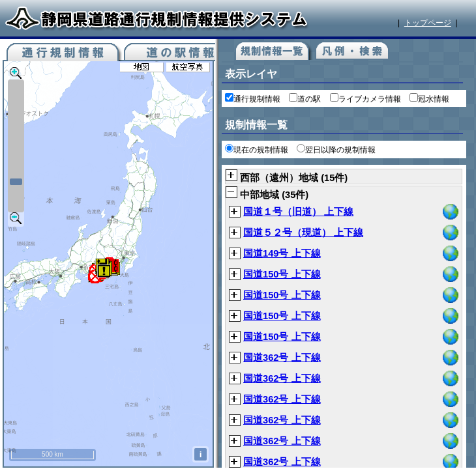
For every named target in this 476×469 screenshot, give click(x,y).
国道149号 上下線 (282, 253)
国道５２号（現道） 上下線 (303, 233)
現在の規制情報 (257, 150)
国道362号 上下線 (282, 358)
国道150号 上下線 (282, 274)
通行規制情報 (253, 99)
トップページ (428, 23)
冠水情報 (429, 99)
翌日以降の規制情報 (336, 150)
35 (290, 195)
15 (329, 178)
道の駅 (305, 99)
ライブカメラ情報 (365, 99)
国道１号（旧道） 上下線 (298, 212)
